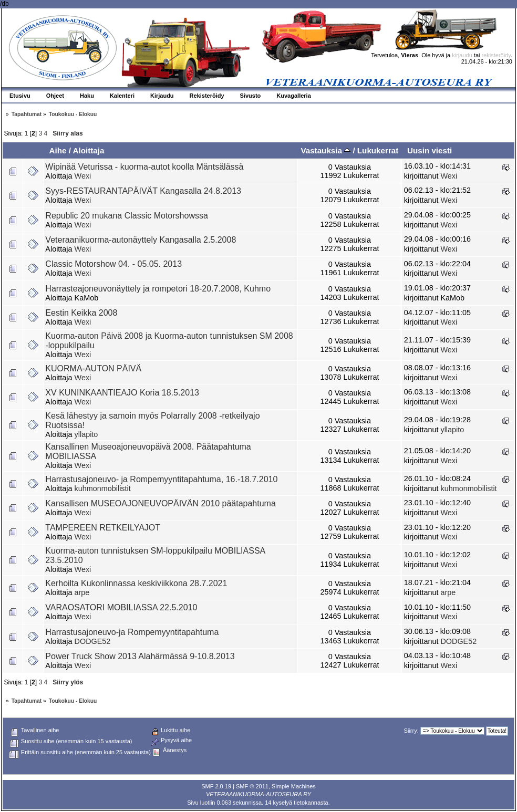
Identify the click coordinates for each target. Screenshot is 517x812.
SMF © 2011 (252, 786)
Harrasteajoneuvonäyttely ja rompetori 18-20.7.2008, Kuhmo (158, 289)
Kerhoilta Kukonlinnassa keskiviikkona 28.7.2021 (136, 583)
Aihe (58, 150)
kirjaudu (462, 55)
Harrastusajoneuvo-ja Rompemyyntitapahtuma (132, 632)
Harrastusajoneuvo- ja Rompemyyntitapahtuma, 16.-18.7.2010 (161, 479)
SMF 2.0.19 (216, 786)
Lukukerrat (378, 150)
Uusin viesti (430, 150)
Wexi (83, 176)
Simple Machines (294, 786)
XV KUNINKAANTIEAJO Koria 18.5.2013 (122, 393)
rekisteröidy (496, 55)
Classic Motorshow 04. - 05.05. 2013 (113, 264)
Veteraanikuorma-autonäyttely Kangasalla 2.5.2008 (141, 240)
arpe (82, 592)
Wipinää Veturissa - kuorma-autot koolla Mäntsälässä (144, 167)
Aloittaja (89, 150)
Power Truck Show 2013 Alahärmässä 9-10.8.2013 (140, 656)
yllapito (86, 434)
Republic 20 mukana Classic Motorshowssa (126, 216)
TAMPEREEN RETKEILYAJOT (103, 528)
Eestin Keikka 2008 (81, 313)
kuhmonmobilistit (103, 488)
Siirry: (411, 731)
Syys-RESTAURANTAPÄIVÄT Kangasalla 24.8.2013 (143, 191)
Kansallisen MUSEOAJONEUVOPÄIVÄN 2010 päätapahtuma (160, 503)
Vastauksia (325, 150)
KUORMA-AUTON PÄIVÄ (93, 368)
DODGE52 (93, 641)
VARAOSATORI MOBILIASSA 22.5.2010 (121, 607)
